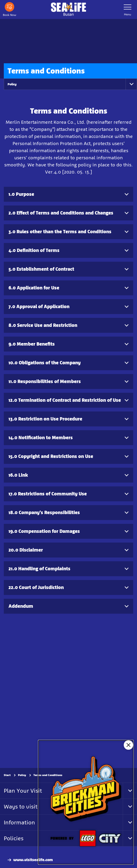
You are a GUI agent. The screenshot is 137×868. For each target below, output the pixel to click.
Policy (12, 84)
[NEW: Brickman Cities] (86, 802)
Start (7, 775)
